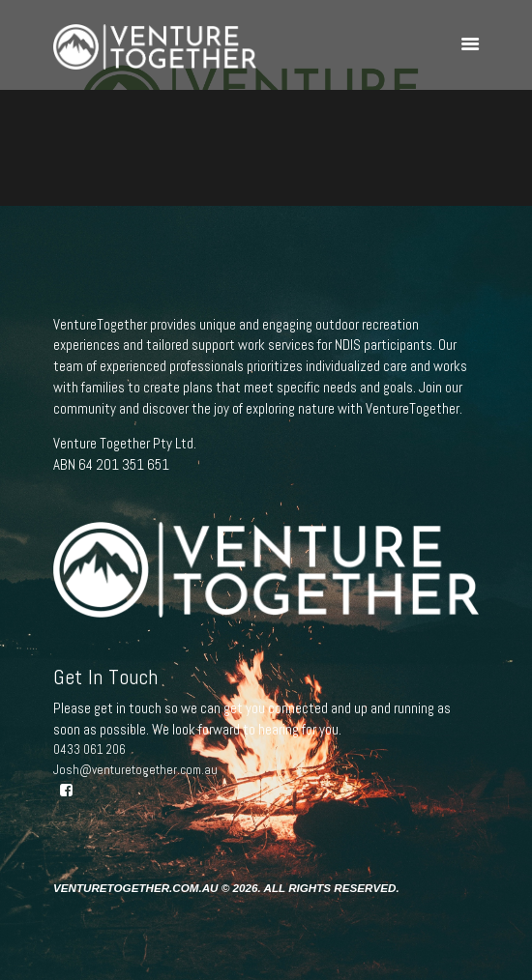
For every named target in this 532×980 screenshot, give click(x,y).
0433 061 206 (89, 749)
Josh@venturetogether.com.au (135, 770)
